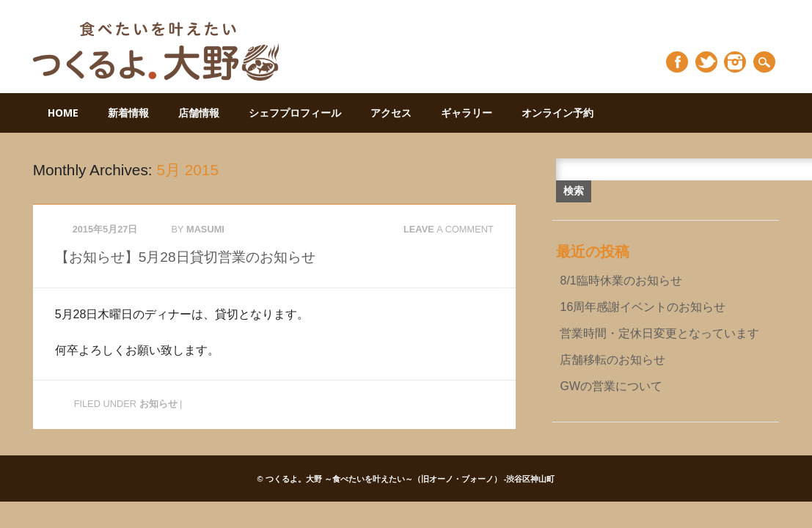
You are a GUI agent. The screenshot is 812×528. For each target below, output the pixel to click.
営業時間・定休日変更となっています (659, 333)
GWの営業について (611, 386)
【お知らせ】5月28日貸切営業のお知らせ (185, 257)
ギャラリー (467, 113)
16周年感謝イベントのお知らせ (643, 307)
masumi (205, 229)
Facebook (677, 62)
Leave (449, 229)
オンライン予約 (557, 113)
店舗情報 (199, 113)
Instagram (735, 62)
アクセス (391, 113)
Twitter (706, 62)
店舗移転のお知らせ (612, 360)
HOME (63, 113)
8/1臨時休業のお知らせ (621, 280)
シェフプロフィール (295, 113)
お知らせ (158, 404)
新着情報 (128, 113)
